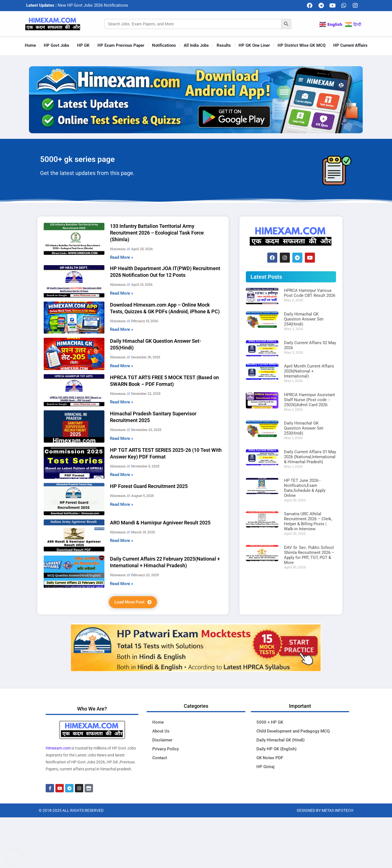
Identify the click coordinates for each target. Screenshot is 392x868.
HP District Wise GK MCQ (302, 45)
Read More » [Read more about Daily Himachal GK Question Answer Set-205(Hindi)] (122, 366)
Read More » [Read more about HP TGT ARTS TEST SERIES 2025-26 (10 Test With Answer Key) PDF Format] (122, 475)
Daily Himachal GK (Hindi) (280, 740)
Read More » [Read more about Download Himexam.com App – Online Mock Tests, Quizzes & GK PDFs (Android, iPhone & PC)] (122, 329)
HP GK (83, 45)
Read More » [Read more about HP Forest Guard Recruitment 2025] (122, 504)
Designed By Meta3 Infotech (325, 810)
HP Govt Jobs (57, 45)
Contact (160, 758)
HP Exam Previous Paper (121, 45)
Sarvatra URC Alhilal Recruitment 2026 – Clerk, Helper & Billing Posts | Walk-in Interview (308, 521)
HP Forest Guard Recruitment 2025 (149, 486)
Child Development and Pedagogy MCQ (293, 731)
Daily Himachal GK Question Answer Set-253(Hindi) (304, 428)
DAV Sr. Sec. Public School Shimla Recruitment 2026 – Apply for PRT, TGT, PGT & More (309, 555)
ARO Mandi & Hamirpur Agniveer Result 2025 (160, 523)
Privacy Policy (166, 749)
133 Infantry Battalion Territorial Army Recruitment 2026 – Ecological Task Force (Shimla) (157, 233)
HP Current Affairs (350, 45)
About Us (161, 731)
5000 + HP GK (270, 722)
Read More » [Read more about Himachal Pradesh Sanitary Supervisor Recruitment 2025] (122, 438)
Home (30, 45)
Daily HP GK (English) (276, 749)
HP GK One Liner (254, 45)
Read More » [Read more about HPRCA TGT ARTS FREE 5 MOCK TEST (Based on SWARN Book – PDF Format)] (122, 402)
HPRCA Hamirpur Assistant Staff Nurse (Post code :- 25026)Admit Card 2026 (309, 400)
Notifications (164, 45)
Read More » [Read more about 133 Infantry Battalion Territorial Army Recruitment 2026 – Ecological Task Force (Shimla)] (122, 257)
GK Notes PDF (270, 758)
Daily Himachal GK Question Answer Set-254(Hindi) (304, 319)
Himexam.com (58, 748)
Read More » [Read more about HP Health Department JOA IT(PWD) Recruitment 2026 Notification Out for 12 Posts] (122, 293)
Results (224, 45)
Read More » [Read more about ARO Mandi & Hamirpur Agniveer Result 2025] (122, 541)
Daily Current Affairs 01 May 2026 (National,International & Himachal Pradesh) (310, 457)
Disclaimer (162, 740)
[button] (133, 602)
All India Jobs (196, 45)
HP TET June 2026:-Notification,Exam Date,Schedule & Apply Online (305, 488)
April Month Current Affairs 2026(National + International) (309, 371)
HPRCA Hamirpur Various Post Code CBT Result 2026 (310, 293)
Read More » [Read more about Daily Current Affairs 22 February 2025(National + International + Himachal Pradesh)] (122, 584)
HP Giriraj (265, 767)
